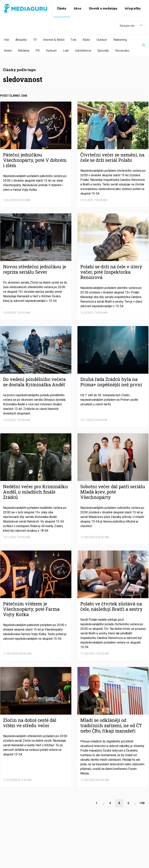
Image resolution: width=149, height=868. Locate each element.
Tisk (73, 40)
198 (142, 803)
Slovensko (122, 51)
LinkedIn (70, 837)
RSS (125, 837)
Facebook (16, 837)
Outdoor (102, 40)
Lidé (66, 51)
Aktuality (21, 40)
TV (35, 40)
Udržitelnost (83, 51)
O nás (7, 847)
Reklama (24, 51)
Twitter (43, 837)
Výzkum (51, 51)
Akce (78, 8)
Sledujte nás (131, 26)
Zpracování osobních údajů (52, 847)
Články (62, 8)
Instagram (99, 837)
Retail (8, 51)
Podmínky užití (23, 847)
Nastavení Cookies (83, 847)
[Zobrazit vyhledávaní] (141, 45)
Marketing (120, 40)
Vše (7, 40)
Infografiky (133, 8)
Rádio (86, 40)
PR (38, 51)
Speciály (103, 51)
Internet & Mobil (54, 40)
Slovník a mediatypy (103, 8)
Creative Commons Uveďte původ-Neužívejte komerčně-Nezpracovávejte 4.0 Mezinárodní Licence (56, 858)
